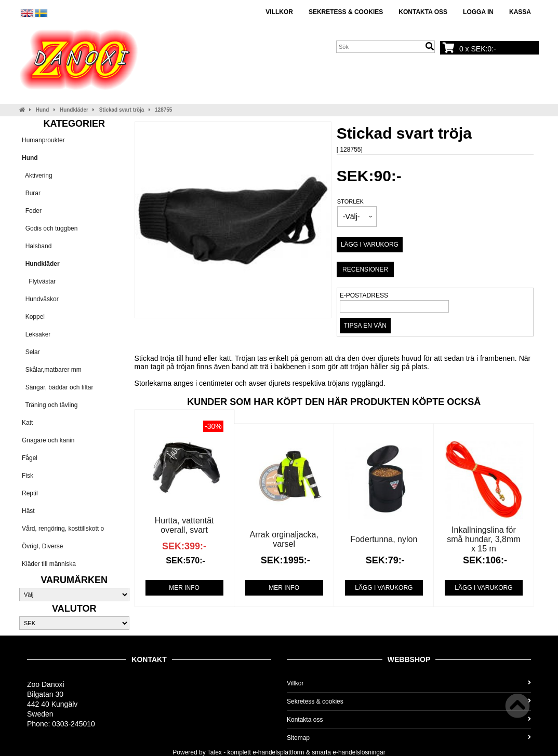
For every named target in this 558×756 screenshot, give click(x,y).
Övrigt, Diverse (42, 546)
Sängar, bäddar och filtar (57, 387)
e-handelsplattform (278, 752)
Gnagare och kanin (48, 440)
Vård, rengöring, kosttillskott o (63, 529)
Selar (31, 352)
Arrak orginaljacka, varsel (284, 539)
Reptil (30, 493)
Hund (43, 110)
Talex (215, 752)
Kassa (520, 12)
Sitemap (409, 738)
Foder (32, 211)
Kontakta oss (423, 12)
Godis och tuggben (50, 228)
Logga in (478, 12)
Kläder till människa (49, 564)
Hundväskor (40, 299)
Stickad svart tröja (122, 110)
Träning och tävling (50, 405)
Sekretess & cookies (346, 12)
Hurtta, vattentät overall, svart (184, 525)
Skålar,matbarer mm (52, 370)
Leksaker (36, 334)
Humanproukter (43, 140)
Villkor (279, 12)
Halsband (37, 246)
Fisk (28, 476)
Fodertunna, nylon (384, 539)
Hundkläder (74, 110)
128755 (163, 110)
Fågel (30, 458)
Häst (28, 511)
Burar (31, 193)
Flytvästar (39, 281)
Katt (27, 423)
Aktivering (37, 176)
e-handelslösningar (359, 752)
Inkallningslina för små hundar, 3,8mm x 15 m (483, 539)
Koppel (33, 317)
